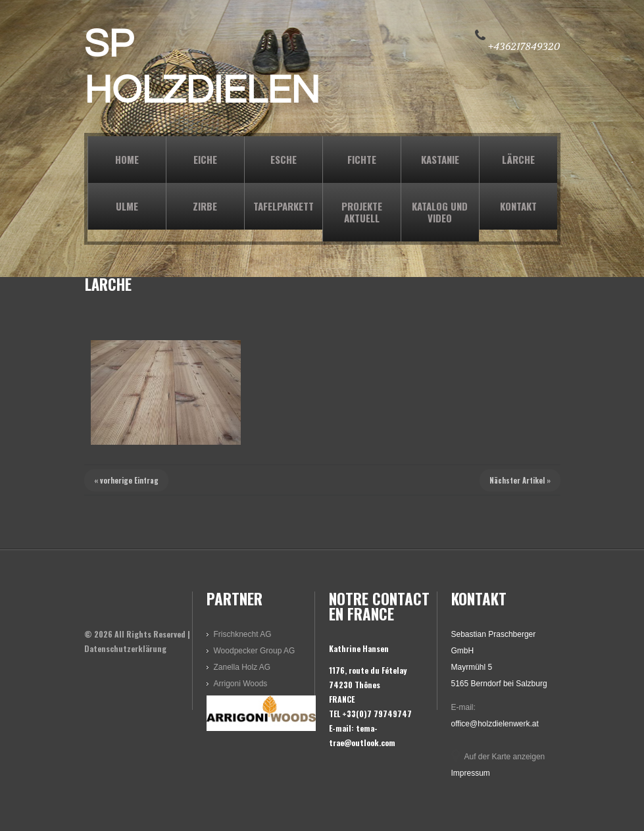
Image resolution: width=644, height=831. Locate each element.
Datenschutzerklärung (125, 648)
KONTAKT (518, 206)
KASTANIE (440, 159)
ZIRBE (205, 206)
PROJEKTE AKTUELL (362, 212)
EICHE (205, 159)
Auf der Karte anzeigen (505, 757)
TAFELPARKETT (284, 206)
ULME (127, 206)
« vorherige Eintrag (126, 480)
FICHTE (362, 159)
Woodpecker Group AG (255, 651)
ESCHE (284, 159)
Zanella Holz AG (242, 667)
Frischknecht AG (243, 634)
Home (127, 159)
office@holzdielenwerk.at (495, 724)
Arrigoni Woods (241, 684)
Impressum (471, 773)
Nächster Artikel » (520, 480)
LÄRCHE (518, 159)
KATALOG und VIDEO (440, 212)
